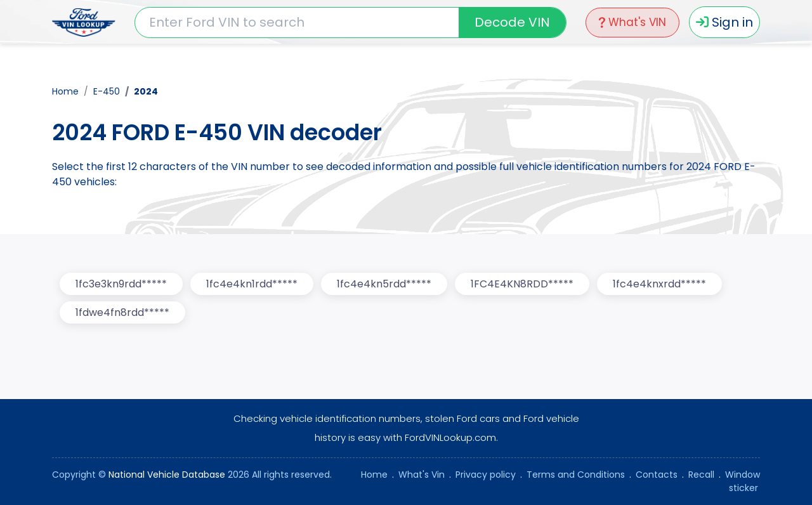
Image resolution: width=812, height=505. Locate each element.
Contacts (657, 475)
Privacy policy (486, 475)
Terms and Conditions (576, 475)
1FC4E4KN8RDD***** (522, 284)
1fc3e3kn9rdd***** (121, 284)
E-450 (107, 91)
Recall (701, 475)
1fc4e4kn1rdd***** (252, 284)
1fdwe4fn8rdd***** (122, 312)
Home (65, 91)
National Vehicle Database (167, 475)
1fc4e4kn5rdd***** (384, 284)
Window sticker (743, 481)
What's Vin (422, 475)
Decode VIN (512, 22)
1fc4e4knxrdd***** (659, 284)
